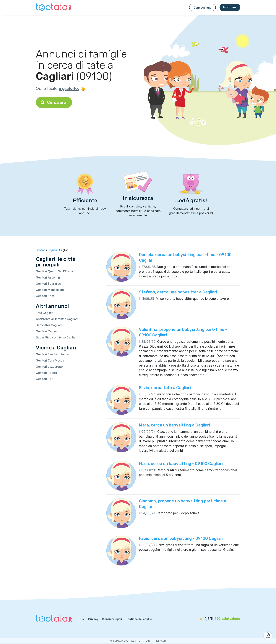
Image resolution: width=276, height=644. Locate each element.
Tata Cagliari (45, 313)
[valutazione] (219, 619)
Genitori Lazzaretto (49, 367)
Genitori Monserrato (50, 290)
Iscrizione (230, 7)
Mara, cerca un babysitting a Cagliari (174, 425)
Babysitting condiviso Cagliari (57, 337)
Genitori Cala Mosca (50, 360)
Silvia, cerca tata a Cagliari (165, 388)
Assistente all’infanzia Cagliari (57, 319)
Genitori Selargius (48, 284)
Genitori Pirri (45, 379)
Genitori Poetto (46, 373)
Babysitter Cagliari (49, 325)
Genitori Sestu (46, 296)
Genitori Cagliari (47, 331)
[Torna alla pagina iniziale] (54, 7)
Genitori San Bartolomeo (53, 354)
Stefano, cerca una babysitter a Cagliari (178, 292)
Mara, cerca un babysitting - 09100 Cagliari (181, 464)
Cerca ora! (54, 102)
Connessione (202, 8)
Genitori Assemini (48, 277)
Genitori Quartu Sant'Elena (54, 271)
